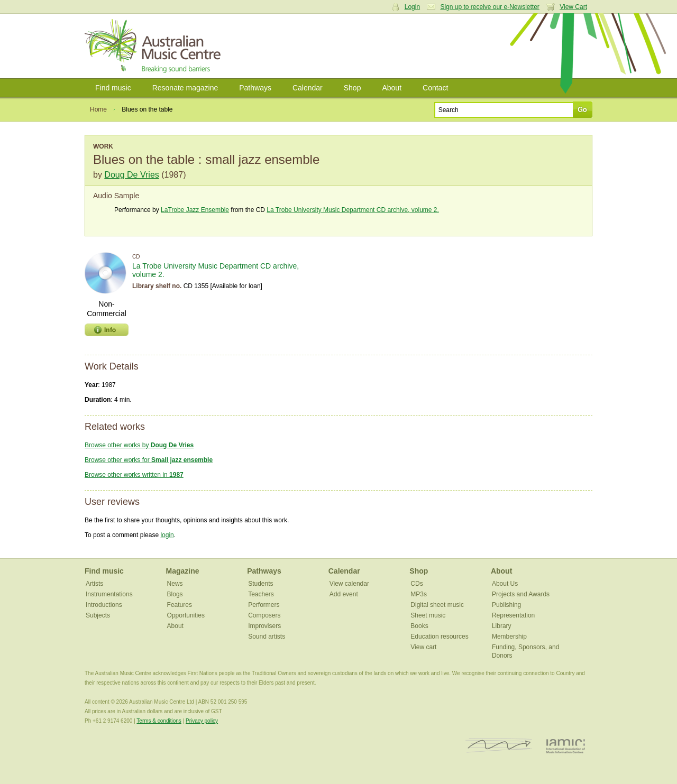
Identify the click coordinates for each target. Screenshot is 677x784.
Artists (94, 584)
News (175, 584)
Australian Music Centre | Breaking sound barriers (155, 46)
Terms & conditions (159, 721)
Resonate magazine (185, 88)
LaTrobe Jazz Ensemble (195, 210)
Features (180, 605)
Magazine (183, 571)
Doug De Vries (131, 175)
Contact (435, 88)
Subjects (98, 615)
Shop (353, 88)
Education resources (439, 637)
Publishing (506, 605)
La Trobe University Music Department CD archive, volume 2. (353, 210)
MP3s (419, 594)
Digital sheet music (437, 605)
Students (260, 584)
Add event (344, 594)
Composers (264, 615)
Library (502, 626)
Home (98, 109)
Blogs (175, 594)
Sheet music (428, 615)
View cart (423, 647)
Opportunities (186, 615)
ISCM (499, 746)
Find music (113, 88)
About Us (505, 584)
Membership (509, 637)
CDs (417, 584)
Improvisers (264, 626)
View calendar (349, 584)
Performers (264, 605)
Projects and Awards (521, 594)
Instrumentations (109, 594)
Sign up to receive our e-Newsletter (490, 7)
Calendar (308, 88)
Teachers (261, 594)
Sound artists (267, 637)
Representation (513, 615)
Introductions (104, 605)
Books (419, 626)
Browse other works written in (134, 475)
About (392, 88)
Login (412, 7)
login (167, 535)
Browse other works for (149, 460)
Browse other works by (139, 445)
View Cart (573, 7)
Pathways (255, 88)
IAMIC (566, 746)
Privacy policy (202, 721)
